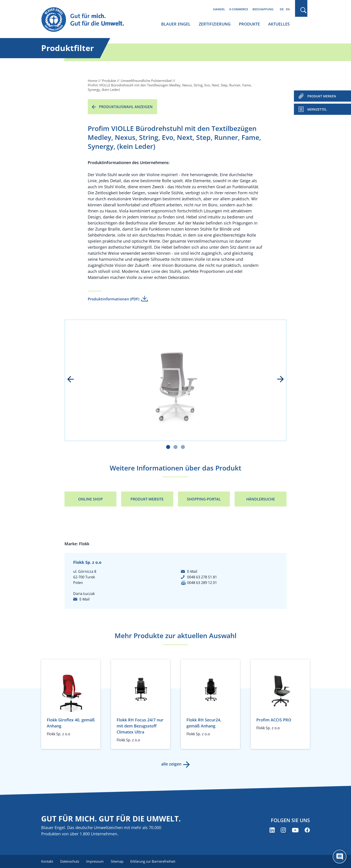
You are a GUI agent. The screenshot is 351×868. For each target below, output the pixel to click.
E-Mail (85, 599)
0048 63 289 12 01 (202, 583)
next (277, 380)
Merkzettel (317, 109)
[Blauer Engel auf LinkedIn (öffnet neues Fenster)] (272, 830)
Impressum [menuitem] (95, 861)
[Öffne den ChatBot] (340, 857)
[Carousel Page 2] (175, 447)
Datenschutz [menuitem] (70, 861)
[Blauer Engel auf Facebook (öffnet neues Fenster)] (307, 830)
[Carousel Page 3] (183, 447)
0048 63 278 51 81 (202, 577)
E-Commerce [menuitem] (239, 9)
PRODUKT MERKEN (322, 96)
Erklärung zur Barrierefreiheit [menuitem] (153, 861)
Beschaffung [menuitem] (263, 9)
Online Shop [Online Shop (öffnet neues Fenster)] (90, 499)
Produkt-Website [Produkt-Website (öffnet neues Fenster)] (147, 499)
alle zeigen (171, 764)
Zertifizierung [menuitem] (215, 24)
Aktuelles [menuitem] (279, 24)
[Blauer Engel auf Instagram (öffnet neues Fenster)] (283, 830)
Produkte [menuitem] (249, 24)
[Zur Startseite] (87, 20)
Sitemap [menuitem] (117, 861)
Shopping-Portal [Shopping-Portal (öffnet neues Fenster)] (204, 499)
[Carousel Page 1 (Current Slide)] (168, 447)
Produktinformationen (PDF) (113, 299)
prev (74, 380)
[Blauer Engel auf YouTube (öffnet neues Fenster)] (295, 830)
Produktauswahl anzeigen (126, 107)
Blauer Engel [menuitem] (176, 24)
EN (288, 9)
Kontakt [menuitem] (47, 861)
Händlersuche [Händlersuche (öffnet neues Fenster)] (261, 499)
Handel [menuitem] (219, 9)
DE (282, 9)
